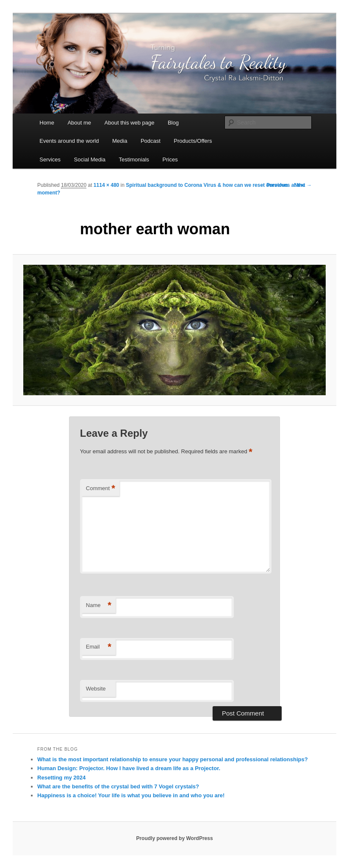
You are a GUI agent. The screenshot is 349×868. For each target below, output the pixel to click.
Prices (170, 159)
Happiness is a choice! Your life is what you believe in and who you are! (131, 795)
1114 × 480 (106, 185)
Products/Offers (193, 141)
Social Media (90, 159)
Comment (101, 489)
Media (120, 141)
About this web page (130, 123)
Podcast (151, 141)
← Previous (274, 185)
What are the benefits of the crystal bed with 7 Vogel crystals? (118, 786)
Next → (303, 185)
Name (99, 606)
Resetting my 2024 (61, 778)
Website (96, 689)
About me (79, 123)
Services (50, 159)
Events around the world (69, 141)
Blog (173, 123)
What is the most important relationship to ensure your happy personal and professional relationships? (173, 759)
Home (47, 123)
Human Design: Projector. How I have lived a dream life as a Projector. (129, 768)
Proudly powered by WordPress (174, 838)
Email (99, 647)
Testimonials (134, 159)
